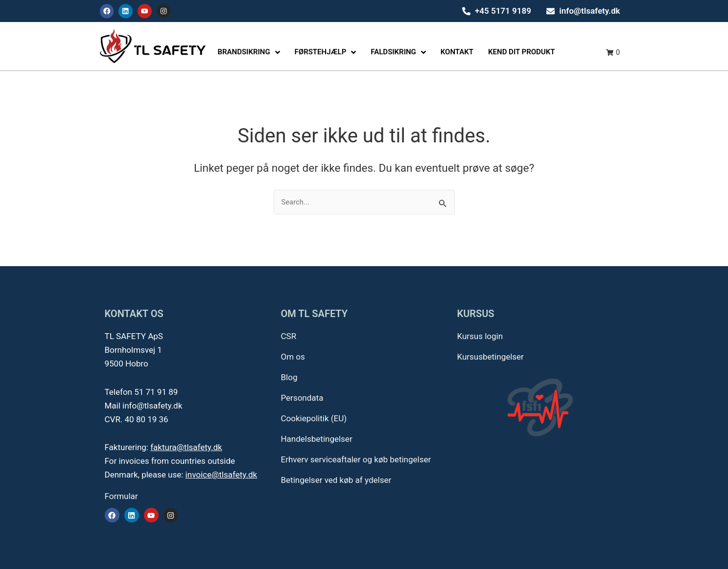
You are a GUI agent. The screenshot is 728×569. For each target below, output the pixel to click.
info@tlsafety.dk (152, 406)
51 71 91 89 (156, 392)
